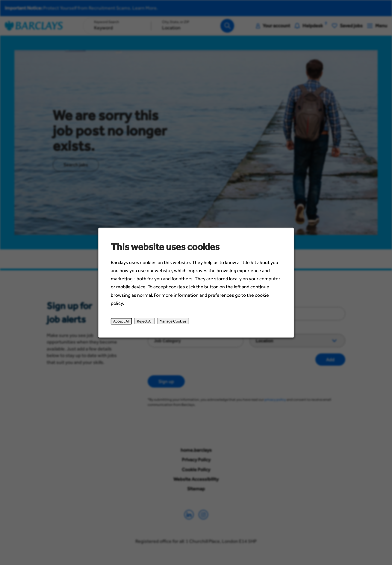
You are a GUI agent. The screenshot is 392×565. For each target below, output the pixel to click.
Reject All (147, 325)
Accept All (125, 325)
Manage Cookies (174, 325)
